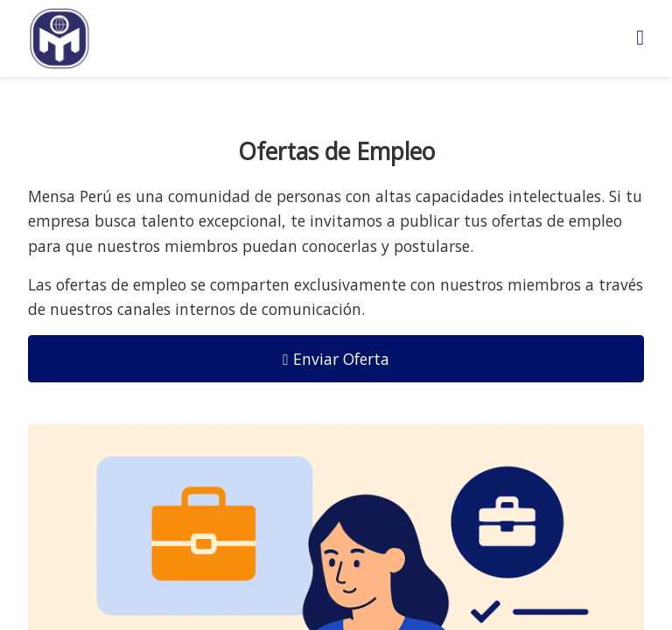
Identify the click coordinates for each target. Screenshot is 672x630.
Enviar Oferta (336, 359)
